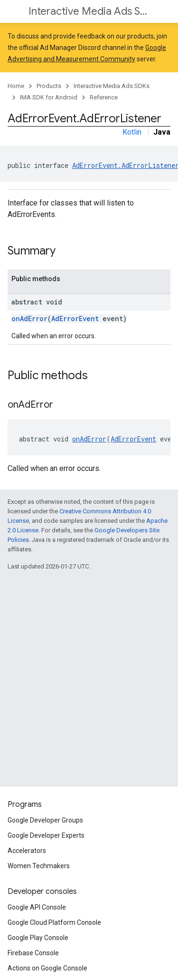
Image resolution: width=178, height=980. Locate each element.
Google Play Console (38, 938)
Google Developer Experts (46, 835)
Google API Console (37, 907)
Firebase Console (33, 953)
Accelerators (27, 851)
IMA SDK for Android (49, 97)
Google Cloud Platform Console (54, 922)
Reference (104, 97)
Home (16, 86)
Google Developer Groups (45, 820)
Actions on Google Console (47, 968)
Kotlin (132, 132)
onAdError (29, 318)
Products (49, 86)
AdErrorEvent (75, 318)
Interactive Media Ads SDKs (88, 11)
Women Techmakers (39, 866)
